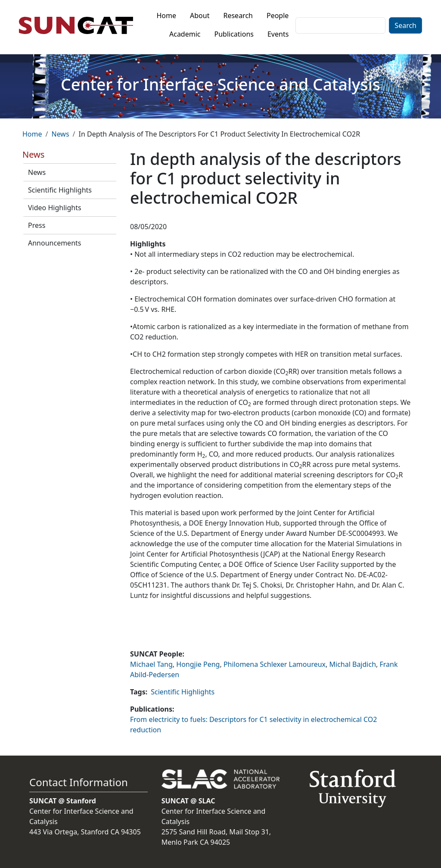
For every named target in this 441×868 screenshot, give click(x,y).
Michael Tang (151, 664)
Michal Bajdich (353, 664)
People (278, 16)
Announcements (54, 243)
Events (278, 34)
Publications (234, 34)
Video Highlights (55, 208)
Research (238, 16)
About (200, 16)
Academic (185, 34)
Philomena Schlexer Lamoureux (275, 664)
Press (37, 225)
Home (167, 16)
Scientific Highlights (60, 190)
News (60, 134)
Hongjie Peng (198, 664)
